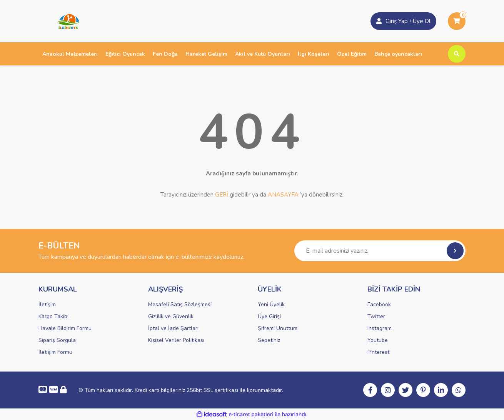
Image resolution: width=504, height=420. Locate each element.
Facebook (379, 304)
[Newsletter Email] (380, 251)
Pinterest (378, 352)
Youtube (378, 340)
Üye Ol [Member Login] (422, 21)
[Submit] (455, 251)
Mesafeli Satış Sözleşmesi (180, 304)
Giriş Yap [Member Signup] (397, 21)
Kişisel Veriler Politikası (176, 340)
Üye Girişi (269, 316)
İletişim (47, 304)
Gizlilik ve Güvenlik (171, 316)
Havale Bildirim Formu (65, 328)
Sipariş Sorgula (57, 340)
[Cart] (457, 21)
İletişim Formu (55, 352)
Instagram (380, 328)
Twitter (376, 316)
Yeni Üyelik (271, 304)
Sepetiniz (269, 340)
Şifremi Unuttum (278, 328)
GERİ (222, 195)
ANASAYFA (283, 195)
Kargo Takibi (53, 316)
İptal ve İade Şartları (173, 328)
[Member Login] (379, 21)
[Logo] (66, 21)
